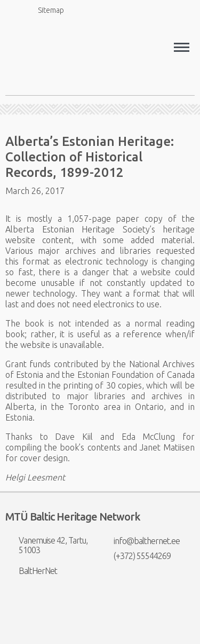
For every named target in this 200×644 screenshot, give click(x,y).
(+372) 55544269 (135, 556)
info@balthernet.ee (140, 541)
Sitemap (45, 10)
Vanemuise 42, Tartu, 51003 (46, 545)
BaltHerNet (31, 571)
